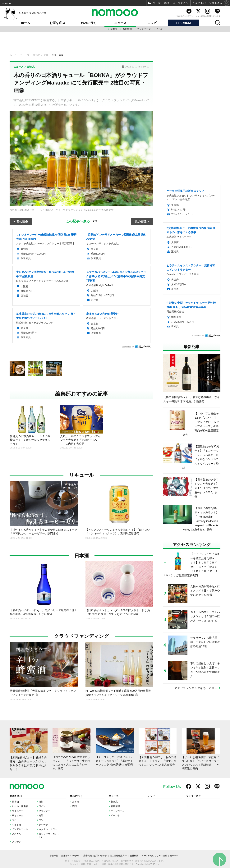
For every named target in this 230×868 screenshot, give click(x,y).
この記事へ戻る (81, 221)
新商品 (114, 29)
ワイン (42, 806)
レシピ (152, 23)
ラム (14, 820)
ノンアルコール (20, 829)
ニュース (120, 23)
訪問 (74, 806)
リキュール (82, 475)
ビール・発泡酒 (20, 806)
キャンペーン (144, 29)
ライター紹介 (193, 796)
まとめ (76, 802)
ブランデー (44, 811)
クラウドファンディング (81, 636)
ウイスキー (18, 811)
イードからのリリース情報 (154, 856)
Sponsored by (128, 347)
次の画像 (141, 221)
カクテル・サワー (48, 829)
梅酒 (41, 815)
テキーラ (43, 825)
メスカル (16, 834)
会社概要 (134, 856)
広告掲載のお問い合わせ (95, 856)
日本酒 (82, 556)
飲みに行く (89, 23)
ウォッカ (16, 825)
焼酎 (41, 802)
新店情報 (127, 29)
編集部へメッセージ (71, 856)
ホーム (25, 23)
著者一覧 (54, 856)
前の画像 (22, 221)
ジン (41, 820)
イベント (161, 29)
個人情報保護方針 (118, 856)
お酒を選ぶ (57, 23)
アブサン (16, 842)
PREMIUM (184, 23)
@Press (174, 856)
